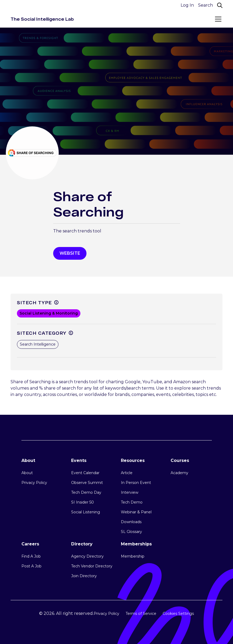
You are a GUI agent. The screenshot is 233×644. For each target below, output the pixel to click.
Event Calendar (85, 473)
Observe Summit (87, 483)
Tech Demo (132, 502)
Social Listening (86, 512)
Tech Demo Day (86, 492)
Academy (179, 473)
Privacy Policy (34, 483)
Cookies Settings (178, 614)
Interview (130, 492)
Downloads (131, 522)
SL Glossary (131, 532)
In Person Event (136, 483)
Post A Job (31, 566)
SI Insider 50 (83, 502)
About (27, 473)
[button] (217, 19)
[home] (42, 19)
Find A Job (31, 556)
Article (127, 473)
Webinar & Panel (136, 512)
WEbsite (70, 253)
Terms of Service (141, 614)
